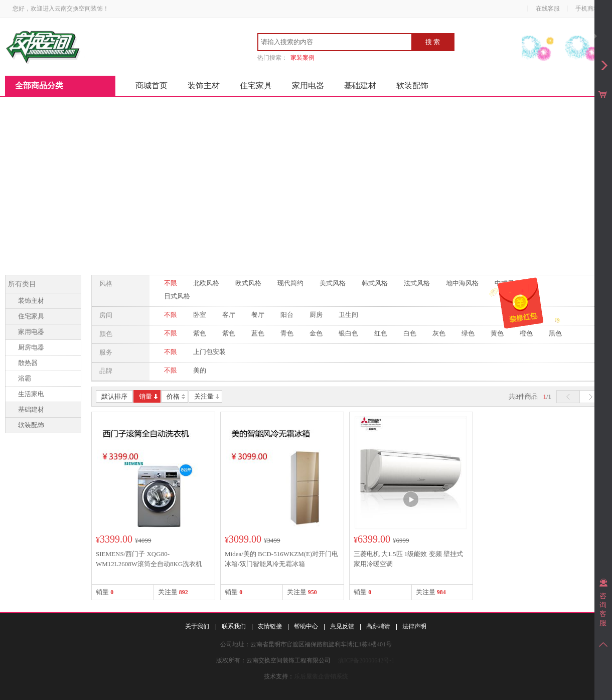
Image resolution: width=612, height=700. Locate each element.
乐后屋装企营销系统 (321, 676)
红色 (381, 333)
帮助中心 (306, 626)
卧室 (200, 315)
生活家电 (31, 394)
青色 (287, 333)
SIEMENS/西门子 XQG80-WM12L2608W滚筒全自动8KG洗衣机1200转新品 (149, 564)
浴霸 (25, 378)
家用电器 (308, 85)
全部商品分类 (39, 85)
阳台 (287, 315)
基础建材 (360, 85)
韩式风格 (375, 283)
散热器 (28, 363)
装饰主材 (204, 85)
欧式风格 (248, 283)
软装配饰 (412, 85)
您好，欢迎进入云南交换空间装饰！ (61, 9)
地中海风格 (462, 283)
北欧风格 (206, 283)
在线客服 (548, 9)
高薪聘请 (378, 626)
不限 (171, 283)
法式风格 (417, 283)
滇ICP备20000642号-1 (366, 660)
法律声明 (414, 626)
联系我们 (234, 626)
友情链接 (270, 626)
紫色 (200, 333)
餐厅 (258, 315)
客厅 (229, 315)
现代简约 (290, 283)
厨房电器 (31, 347)
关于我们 (197, 626)
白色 (410, 333)
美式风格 (333, 283)
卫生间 (348, 315)
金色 (316, 333)
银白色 (348, 333)
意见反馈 (342, 626)
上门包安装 (209, 352)
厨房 (316, 315)
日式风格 (177, 296)
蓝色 (258, 333)
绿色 (468, 333)
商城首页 (151, 85)
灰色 (439, 333)
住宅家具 (256, 85)
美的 (200, 370)
